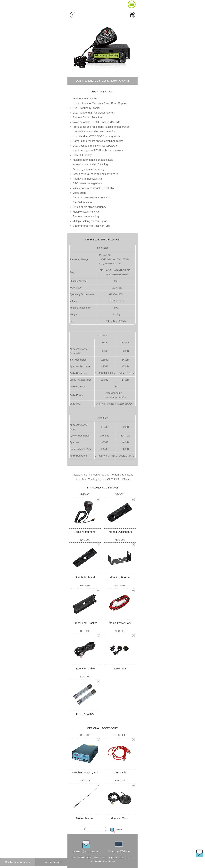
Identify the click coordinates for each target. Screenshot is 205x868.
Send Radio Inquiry (52, 862)
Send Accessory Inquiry (18, 862)
